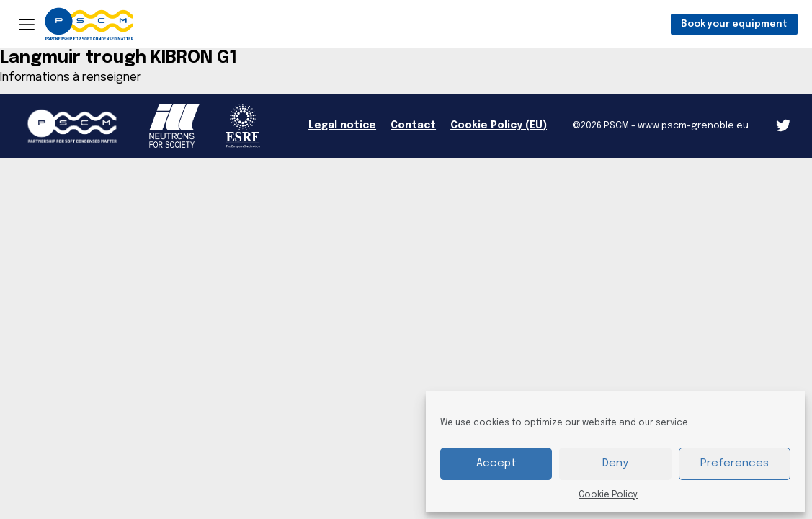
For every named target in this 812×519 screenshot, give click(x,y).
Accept (496, 463)
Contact (413, 125)
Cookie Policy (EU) (499, 125)
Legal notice (342, 125)
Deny (615, 463)
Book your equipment (734, 24)
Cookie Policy (608, 495)
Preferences (735, 463)
